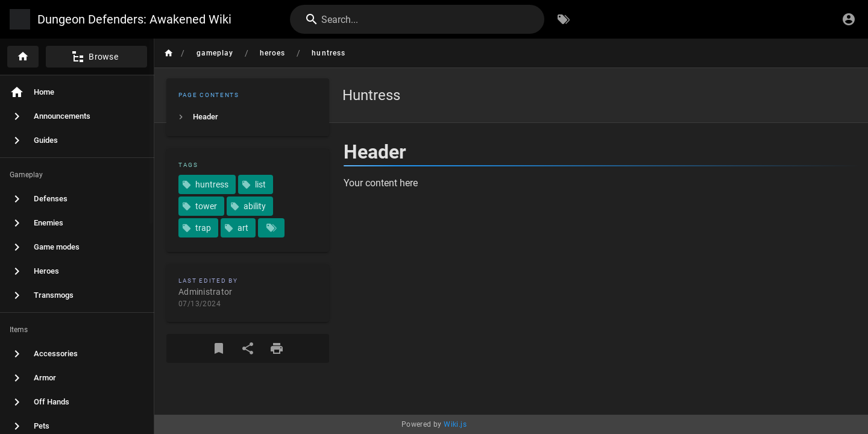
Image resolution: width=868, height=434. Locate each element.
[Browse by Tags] (564, 19)
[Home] (23, 57)
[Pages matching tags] (271, 228)
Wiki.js (455, 424)
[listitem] (248, 117)
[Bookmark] (219, 348)
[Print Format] (277, 348)
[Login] (849, 19)
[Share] (248, 348)
